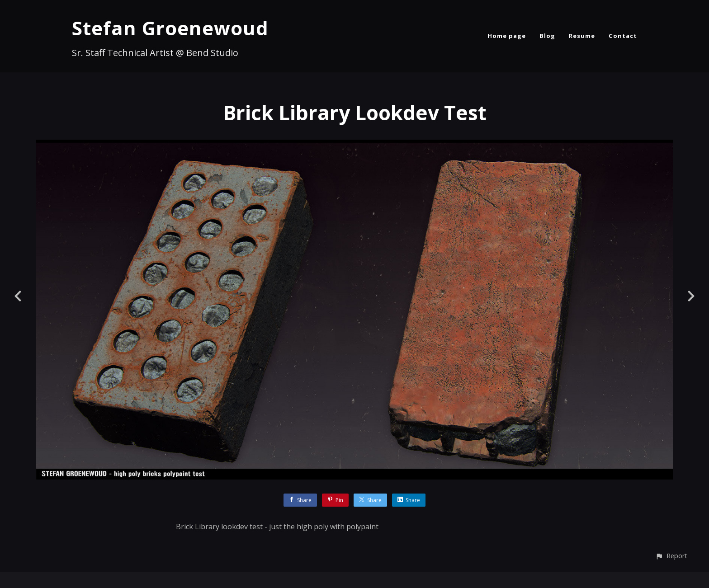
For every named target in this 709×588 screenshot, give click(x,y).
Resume (582, 36)
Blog (547, 36)
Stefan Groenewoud (170, 28)
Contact (623, 36)
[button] (671, 556)
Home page (507, 36)
